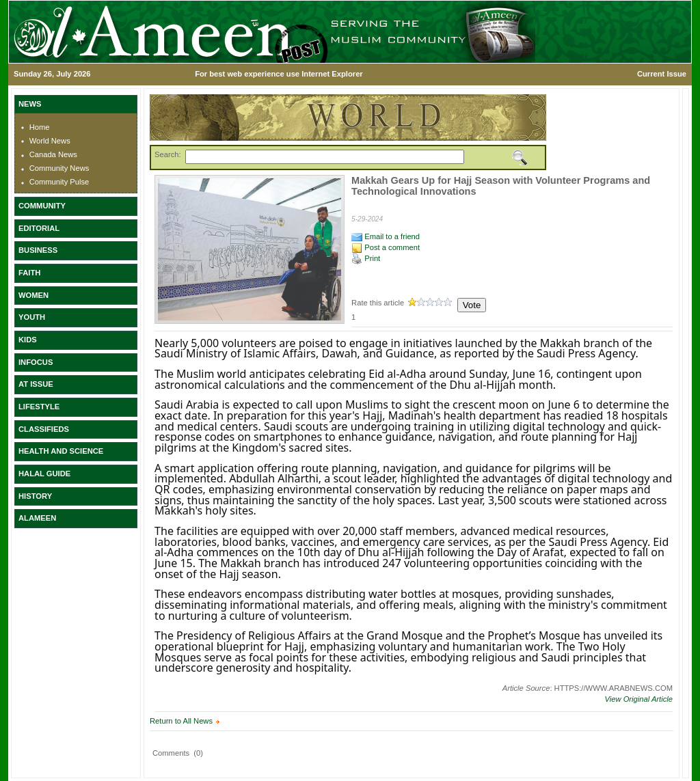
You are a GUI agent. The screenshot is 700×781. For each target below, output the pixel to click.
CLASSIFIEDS (44, 429)
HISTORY (35, 496)
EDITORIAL (39, 228)
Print (366, 258)
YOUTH (32, 317)
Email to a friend (386, 236)
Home (40, 127)
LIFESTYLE (39, 407)
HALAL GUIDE (44, 474)
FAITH (29, 273)
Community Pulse (59, 182)
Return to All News (181, 721)
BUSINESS (38, 250)
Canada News (53, 154)
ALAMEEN (37, 518)
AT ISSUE (36, 384)
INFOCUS (36, 362)
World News (50, 141)
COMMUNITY (42, 206)
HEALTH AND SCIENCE (61, 451)
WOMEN (33, 295)
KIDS (28, 340)
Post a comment (386, 247)
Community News (59, 168)
